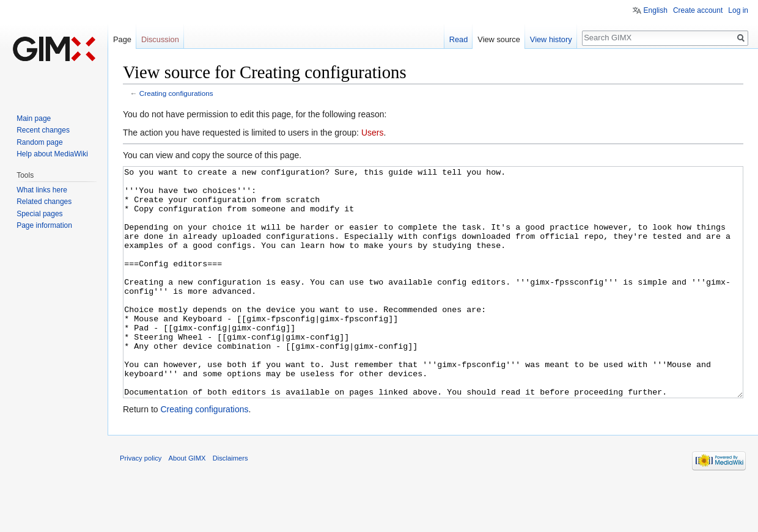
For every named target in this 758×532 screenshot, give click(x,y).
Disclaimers (230, 504)
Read (459, 39)
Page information (44, 225)
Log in (738, 10)
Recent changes (43, 130)
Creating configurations (176, 93)
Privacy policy (141, 504)
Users (373, 133)
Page (122, 39)
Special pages (39, 214)
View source (499, 39)
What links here (42, 190)
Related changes (44, 202)
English (656, 10)
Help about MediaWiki (52, 154)
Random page (39, 142)
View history (551, 39)
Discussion (160, 39)
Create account (698, 10)
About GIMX (187, 504)
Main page (34, 118)
